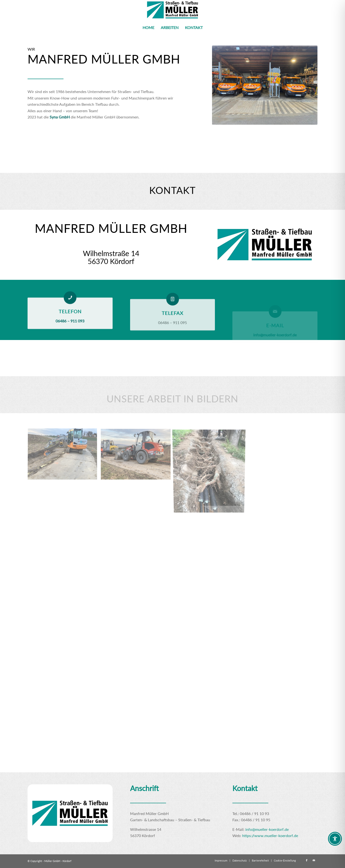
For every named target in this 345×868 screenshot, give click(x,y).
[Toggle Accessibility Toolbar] (335, 839)
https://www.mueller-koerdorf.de (270, 836)
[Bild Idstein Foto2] (64, 456)
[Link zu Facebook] (307, 860)
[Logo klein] (173, 10)
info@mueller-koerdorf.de (267, 829)
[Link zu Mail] (314, 860)
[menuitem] (148, 28)
